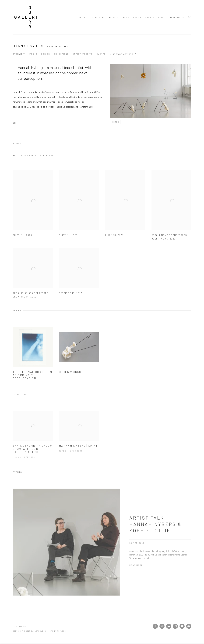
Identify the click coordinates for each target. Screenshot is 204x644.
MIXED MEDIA (29, 156)
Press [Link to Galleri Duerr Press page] (137, 17)
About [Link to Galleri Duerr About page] (162, 17)
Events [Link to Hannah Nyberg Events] (101, 54)
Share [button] (116, 122)
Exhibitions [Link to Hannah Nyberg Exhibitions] (61, 54)
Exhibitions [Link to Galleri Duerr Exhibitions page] (97, 17)
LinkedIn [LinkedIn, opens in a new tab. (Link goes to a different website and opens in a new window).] (169, 626)
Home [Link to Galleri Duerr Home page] (83, 17)
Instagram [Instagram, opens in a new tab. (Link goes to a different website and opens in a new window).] (162, 626)
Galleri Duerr (25, 17)
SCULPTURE (47, 156)
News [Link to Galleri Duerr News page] (126, 17)
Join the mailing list (182, 626)
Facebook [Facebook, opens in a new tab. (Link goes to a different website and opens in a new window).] (155, 626)
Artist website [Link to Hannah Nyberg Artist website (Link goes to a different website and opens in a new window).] (83, 54)
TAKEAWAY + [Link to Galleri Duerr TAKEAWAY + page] (177, 17)
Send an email (189, 626)
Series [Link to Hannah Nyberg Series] (46, 54)
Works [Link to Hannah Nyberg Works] (33, 54)
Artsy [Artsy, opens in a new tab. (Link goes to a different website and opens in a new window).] (175, 626)
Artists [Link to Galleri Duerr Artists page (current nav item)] (114, 17)
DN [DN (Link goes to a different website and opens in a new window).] (14, 123)
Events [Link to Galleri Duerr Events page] (150, 17)
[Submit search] (190, 17)
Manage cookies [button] (19, 626)
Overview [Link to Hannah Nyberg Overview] (19, 54)
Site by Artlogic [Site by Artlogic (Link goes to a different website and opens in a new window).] (58, 631)
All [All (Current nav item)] (15, 156)
